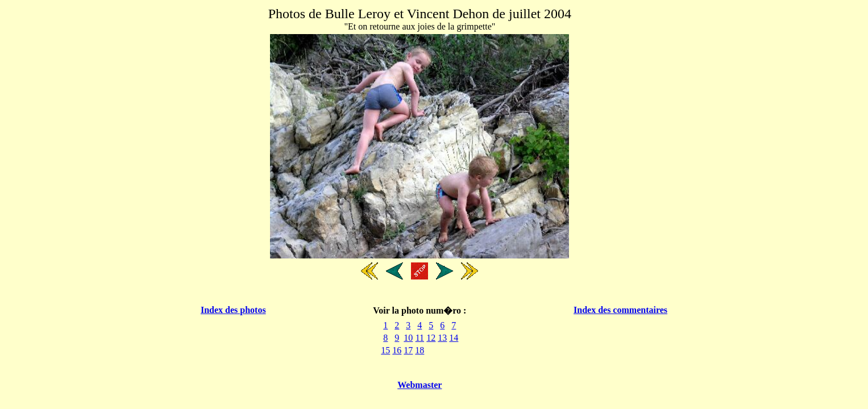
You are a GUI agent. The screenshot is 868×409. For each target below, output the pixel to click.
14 (454, 338)
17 (408, 350)
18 (420, 350)
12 (431, 338)
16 (397, 350)
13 (442, 338)
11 (420, 338)
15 (385, 350)
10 (408, 338)
